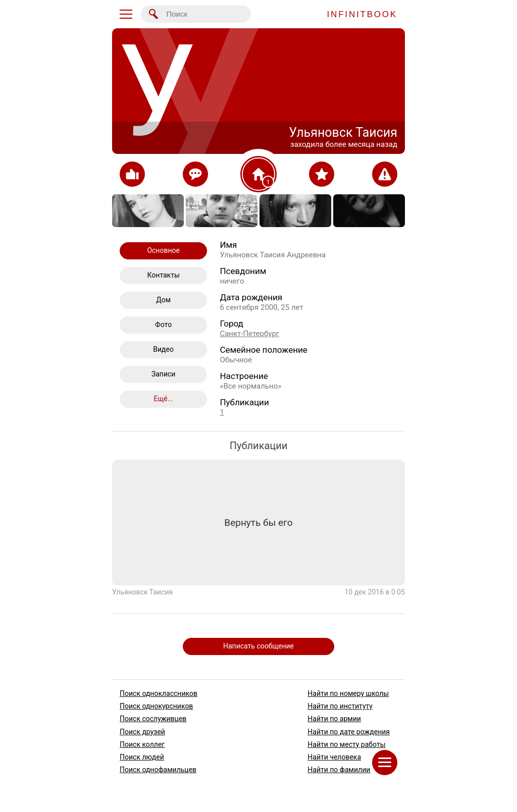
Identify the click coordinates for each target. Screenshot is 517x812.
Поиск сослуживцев (153, 719)
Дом (163, 300)
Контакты (164, 275)
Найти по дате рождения (349, 732)
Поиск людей (142, 757)
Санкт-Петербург (249, 334)
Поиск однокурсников (156, 706)
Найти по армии (334, 719)
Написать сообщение (258, 646)
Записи (164, 374)
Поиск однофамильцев (158, 770)
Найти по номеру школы (348, 693)
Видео (163, 349)
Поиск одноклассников (159, 693)
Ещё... (164, 399)
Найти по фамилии (339, 770)
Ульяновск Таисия (142, 591)
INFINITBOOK (362, 14)
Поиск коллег (142, 744)
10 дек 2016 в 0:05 (375, 591)
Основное (163, 250)
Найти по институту (340, 706)
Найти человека (334, 757)
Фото (163, 324)
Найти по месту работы (346, 744)
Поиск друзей (142, 732)
